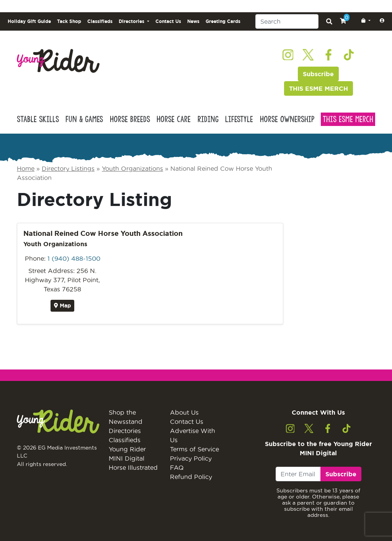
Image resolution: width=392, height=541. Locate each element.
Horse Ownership (287, 119)
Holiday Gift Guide (29, 21)
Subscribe (318, 74)
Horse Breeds (130, 119)
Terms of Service (194, 449)
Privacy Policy (191, 458)
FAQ (177, 467)
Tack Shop (69, 21)
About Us (184, 412)
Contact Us (168, 21)
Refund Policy (191, 477)
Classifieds (100, 21)
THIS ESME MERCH (318, 88)
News (193, 21)
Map (62, 306)
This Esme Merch (348, 119)
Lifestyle (239, 119)
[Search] (287, 21)
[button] (364, 21)
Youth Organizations (132, 168)
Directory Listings (68, 168)
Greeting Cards (223, 21)
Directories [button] (132, 21)
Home (26, 168)
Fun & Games (84, 119)
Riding (208, 119)
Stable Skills (38, 119)
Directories (125, 431)
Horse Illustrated (133, 467)
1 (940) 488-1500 (74, 258)
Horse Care (174, 119)
